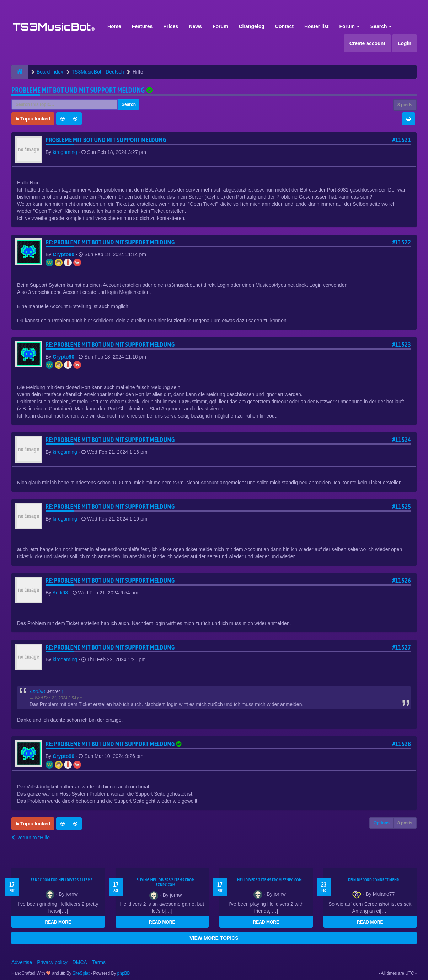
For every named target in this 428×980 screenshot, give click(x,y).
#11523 (402, 344)
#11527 (402, 647)
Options (382, 823)
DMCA (80, 962)
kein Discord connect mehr (374, 880)
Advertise (22, 962)
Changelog (251, 26)
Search (381, 26)
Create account (367, 43)
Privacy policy (52, 962)
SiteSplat (81, 973)
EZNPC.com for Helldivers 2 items (61, 880)
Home (114, 26)
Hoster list (316, 26)
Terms (99, 962)
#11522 (402, 242)
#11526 (402, 580)
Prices (171, 26)
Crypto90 (63, 254)
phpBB (124, 973)
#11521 (402, 140)
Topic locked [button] (33, 119)
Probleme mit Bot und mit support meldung (78, 90)
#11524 (402, 440)
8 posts (405, 105)
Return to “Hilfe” (31, 838)
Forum (220, 26)
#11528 (402, 744)
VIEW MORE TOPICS (214, 938)
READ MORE (58, 922)
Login (405, 43)
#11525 (402, 507)
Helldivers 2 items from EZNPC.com (269, 880)
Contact (284, 26)
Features (142, 26)
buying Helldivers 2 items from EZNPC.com (166, 882)
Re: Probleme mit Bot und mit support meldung (110, 242)
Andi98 (60, 593)
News (195, 26)
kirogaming (65, 152)
